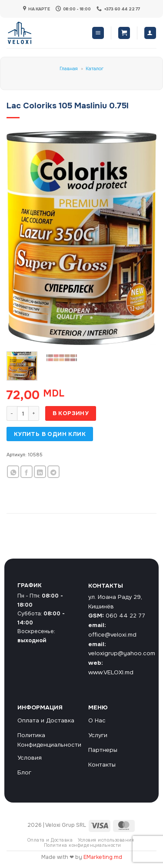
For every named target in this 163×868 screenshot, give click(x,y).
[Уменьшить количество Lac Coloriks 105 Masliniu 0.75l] (12, 413)
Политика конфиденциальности (83, 845)
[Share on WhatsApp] (13, 472)
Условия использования (106, 840)
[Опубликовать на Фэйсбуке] (27, 472)
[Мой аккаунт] (150, 33)
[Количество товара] (23, 413)
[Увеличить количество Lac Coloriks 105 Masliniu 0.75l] (34, 413)
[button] (98, 33)
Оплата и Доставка (50, 840)
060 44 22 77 (125, 616)
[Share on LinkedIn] (40, 472)
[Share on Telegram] (53, 472)
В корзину (71, 413)
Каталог (95, 68)
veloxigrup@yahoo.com (122, 653)
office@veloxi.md (112, 635)
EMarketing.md (103, 857)
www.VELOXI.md (111, 672)
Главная (69, 68)
